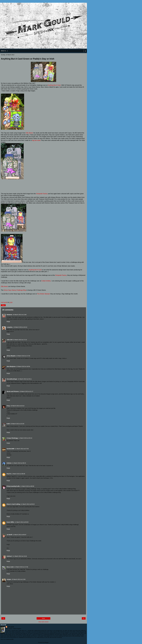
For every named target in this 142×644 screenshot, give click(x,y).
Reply (8, 322)
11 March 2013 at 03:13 (25, 438)
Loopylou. (10, 327)
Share (3, 305)
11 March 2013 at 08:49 (18, 474)
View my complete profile (7, 639)
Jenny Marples (11, 356)
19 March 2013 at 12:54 (19, 579)
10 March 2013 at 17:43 (23, 356)
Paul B (9, 474)
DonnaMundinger (12, 379)
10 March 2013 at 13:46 (20, 315)
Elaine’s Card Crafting (13, 504)
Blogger (47, 642)
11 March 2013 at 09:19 (28, 504)
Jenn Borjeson (11, 366)
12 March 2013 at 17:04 (21, 567)
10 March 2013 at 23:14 (17, 406)
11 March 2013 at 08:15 (19, 463)
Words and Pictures (13, 391)
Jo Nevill (9, 535)
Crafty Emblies (46, 281)
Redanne (9, 315)
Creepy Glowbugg (12, 438)
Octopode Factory (42, 194)
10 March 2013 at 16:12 (20, 327)
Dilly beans (4, 286)
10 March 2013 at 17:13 (20, 340)
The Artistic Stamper (44, 294)
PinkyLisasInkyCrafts (13, 486)
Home (43, 618)
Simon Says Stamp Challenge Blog (15, 290)
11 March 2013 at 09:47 (19, 535)
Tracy (8, 406)
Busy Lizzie (10, 567)
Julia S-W (10, 340)
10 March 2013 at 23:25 (17, 424)
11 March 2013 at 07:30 (22, 449)
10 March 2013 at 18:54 (23, 366)
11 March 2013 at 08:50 (27, 486)
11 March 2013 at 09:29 (21, 522)
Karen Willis (10, 522)
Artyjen (9, 579)
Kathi (8, 424)
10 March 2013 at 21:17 (26, 391)
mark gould (11, 627)
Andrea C (10, 556)
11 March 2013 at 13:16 (20, 556)
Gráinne (9, 463)
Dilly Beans (29, 133)
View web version (43, 622)
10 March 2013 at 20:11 (25, 379)
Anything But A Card (54, 85)
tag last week (36, 140)
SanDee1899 (10, 449)
